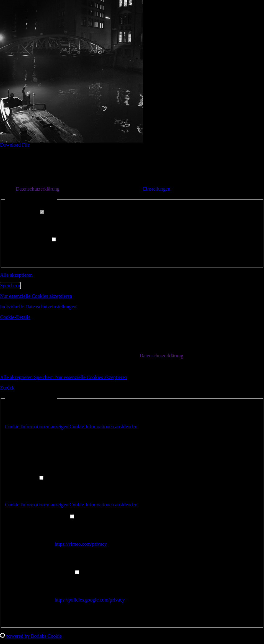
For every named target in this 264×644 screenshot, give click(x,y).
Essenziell (31, 212)
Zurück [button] (7, 388)
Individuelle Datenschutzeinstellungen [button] (38, 307)
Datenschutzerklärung (38, 189)
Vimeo (61, 524)
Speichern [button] (10, 286)
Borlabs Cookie (56, 438)
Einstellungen (157, 189)
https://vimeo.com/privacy (81, 544)
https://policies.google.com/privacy (90, 600)
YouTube (64, 579)
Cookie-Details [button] (15, 317)
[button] (71, 427)
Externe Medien (37, 240)
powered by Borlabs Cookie (31, 636)
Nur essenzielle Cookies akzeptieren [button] (36, 296)
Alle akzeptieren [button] (16, 275)
